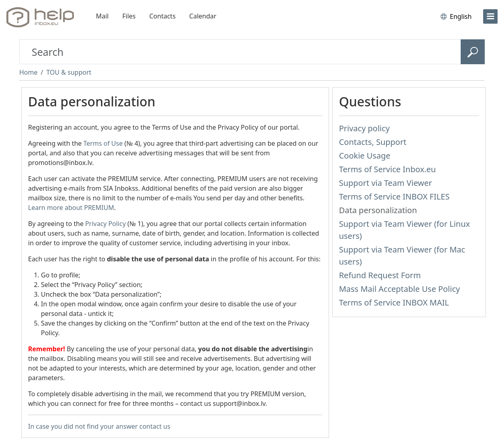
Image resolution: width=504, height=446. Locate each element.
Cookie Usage (365, 156)
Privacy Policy (105, 224)
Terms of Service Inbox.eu (388, 169)
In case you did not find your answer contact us (99, 426)
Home (28, 72)
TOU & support (69, 72)
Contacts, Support (373, 142)
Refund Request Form (380, 275)
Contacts (163, 16)
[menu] (490, 16)
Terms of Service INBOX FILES (394, 197)
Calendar (203, 16)
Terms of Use (103, 143)
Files (129, 16)
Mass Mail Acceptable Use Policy (400, 289)
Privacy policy (364, 128)
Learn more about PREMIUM (71, 208)
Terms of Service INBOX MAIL (394, 302)
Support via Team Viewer (386, 183)
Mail (102, 16)
